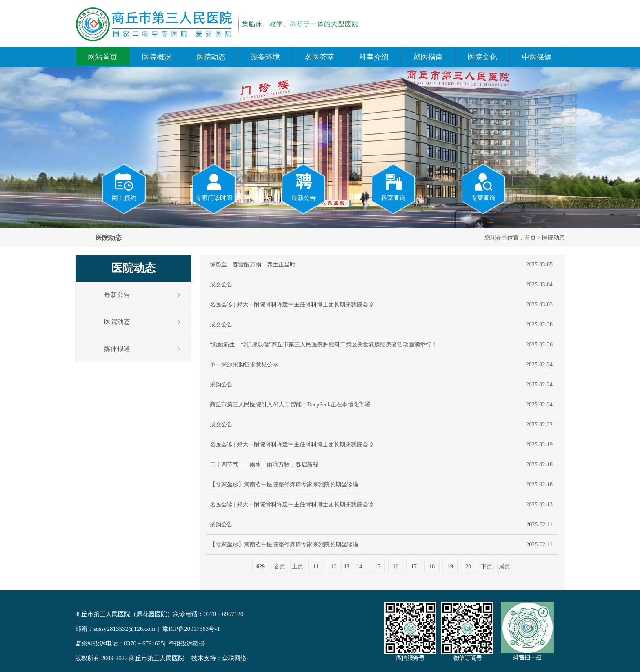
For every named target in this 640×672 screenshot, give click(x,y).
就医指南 (428, 57)
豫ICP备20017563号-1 (191, 629)
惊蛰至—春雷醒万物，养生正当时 (253, 265)
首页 (530, 238)
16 (396, 567)
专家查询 (483, 187)
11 (316, 567)
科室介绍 (374, 57)
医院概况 (157, 57)
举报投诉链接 (187, 643)
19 (450, 567)
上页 (298, 567)
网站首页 (102, 57)
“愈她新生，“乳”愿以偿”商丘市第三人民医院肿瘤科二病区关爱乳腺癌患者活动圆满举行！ (323, 345)
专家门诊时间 (214, 187)
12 (334, 567)
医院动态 (211, 57)
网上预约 (124, 187)
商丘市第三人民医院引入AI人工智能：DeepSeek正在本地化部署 (290, 405)
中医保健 (537, 57)
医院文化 (482, 57)
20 (468, 567)
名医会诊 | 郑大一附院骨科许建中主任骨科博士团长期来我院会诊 (292, 305)
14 (359, 567)
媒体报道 (117, 349)
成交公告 (221, 285)
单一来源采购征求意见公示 (244, 365)
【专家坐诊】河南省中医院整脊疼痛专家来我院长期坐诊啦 (284, 485)
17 (414, 567)
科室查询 (393, 187)
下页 (487, 567)
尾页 (504, 567)
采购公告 (221, 385)
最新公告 (304, 187)
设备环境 (265, 57)
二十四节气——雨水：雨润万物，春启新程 (264, 465)
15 (378, 567)
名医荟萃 (320, 57)
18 (432, 567)
